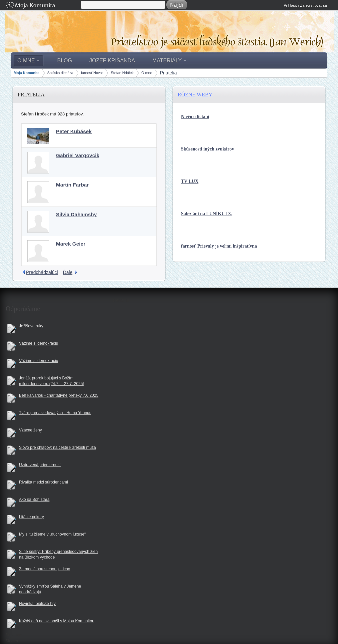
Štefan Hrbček (122, 73)
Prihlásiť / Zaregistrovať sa (305, 5)
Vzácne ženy (30, 430)
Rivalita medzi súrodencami (43, 482)
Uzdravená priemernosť (40, 465)
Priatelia (168, 73)
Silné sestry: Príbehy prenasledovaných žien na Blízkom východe (58, 554)
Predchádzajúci (42, 272)
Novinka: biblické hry (37, 604)
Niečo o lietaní (195, 117)
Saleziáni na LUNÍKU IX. (207, 214)
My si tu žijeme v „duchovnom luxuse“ (52, 534)
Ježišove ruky (31, 326)
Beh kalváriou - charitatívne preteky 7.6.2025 (59, 395)
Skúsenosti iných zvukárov (207, 149)
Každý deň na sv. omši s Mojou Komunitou (57, 621)
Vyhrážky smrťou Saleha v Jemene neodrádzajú (50, 589)
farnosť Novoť (92, 73)
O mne (147, 73)
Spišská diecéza (60, 73)
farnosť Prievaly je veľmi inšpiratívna (219, 246)
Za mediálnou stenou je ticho (44, 569)
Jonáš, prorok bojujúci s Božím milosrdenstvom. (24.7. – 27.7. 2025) (51, 381)
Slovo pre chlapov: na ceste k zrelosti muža (57, 447)
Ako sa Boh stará (34, 500)
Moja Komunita (43, 6)
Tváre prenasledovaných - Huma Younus (55, 413)
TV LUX (190, 181)
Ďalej (68, 272)
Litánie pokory (31, 517)
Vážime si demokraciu (38, 343)
